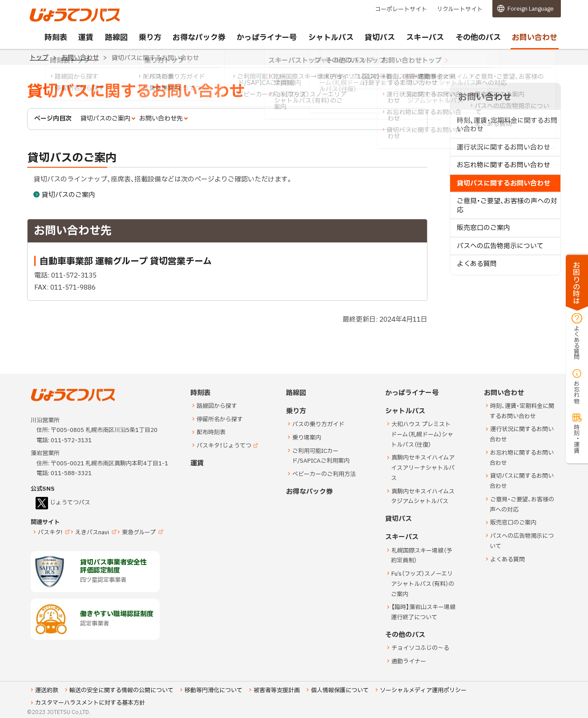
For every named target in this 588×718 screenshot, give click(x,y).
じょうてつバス (54, 21)
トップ (39, 58)
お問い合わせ (80, 58)
